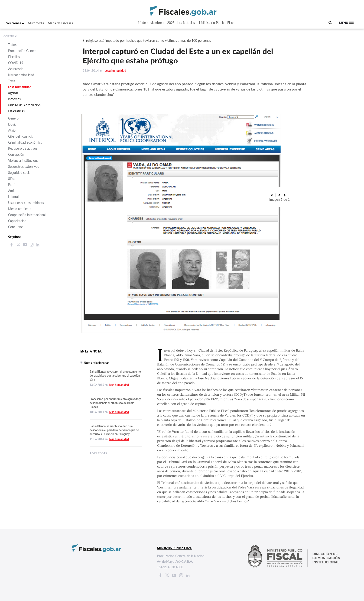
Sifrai (12, 179)
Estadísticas (16, 111)
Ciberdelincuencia (21, 136)
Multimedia (36, 23)
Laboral (13, 197)
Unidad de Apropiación (24, 105)
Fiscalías (14, 57)
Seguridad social (20, 173)
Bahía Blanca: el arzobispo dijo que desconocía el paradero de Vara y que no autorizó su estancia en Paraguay (114, 430)
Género (13, 118)
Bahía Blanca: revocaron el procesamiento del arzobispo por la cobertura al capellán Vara (115, 376)
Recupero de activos (23, 148)
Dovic (12, 124)
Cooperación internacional (27, 215)
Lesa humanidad (20, 87)
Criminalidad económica (25, 142)
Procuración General (23, 51)
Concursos (16, 227)
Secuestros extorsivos (24, 166)
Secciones (15, 23)
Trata (12, 81)
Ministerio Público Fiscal (218, 23)
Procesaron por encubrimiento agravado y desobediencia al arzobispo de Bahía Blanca (115, 403)
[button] (279, 195)
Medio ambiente (20, 209)
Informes (14, 99)
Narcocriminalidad (21, 75)
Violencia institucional (24, 160)
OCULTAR (10, 36)
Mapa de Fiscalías (60, 23)
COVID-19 (16, 63)
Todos (12, 45)
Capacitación (17, 221)
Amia (12, 191)
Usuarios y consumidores (26, 203)
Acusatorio (16, 69)
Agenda (13, 93)
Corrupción (16, 154)
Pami (12, 185)
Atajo (12, 130)
